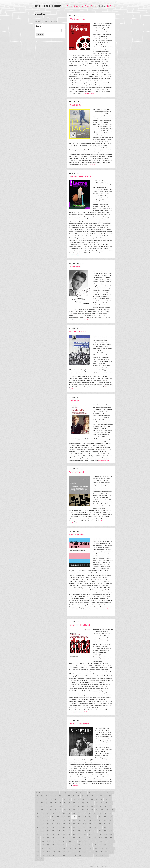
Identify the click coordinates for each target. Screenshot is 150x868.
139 (69, 820)
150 (48, 824)
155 (74, 824)
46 (88, 799)
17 (112, 792)
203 (90, 834)
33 (106, 796)
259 (70, 848)
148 (38, 824)
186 (79, 831)
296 (107, 855)
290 (75, 855)
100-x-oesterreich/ (89, 93)
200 (74, 834)
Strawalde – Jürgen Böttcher (79, 724)
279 (96, 852)
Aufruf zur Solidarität (76, 472)
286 (54, 855)
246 (79, 845)
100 (102, 810)
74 (60, 806)
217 (85, 838)
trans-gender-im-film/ (103, 609)
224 (43, 841)
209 (43, 838)
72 (51, 806)
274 (69, 852)
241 (54, 845)
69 (37, 806)
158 (90, 824)
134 (43, 820)
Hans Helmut (48, 6)
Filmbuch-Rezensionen (75, 6)
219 (95, 838)
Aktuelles (101, 6)
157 (84, 824)
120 (48, 817)
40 (60, 799)
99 (97, 810)
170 (74, 827)
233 (91, 841)
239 (43, 845)
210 (48, 838)
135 (48, 820)
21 (51, 796)
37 (47, 799)
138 (64, 820)
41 (65, 799)
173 (90, 827)
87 (42, 810)
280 (101, 852)
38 (51, 799)
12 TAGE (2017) (75, 105)
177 (110, 827)
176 (105, 827)
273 (64, 852)
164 (43, 827)
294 (96, 855)
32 (101, 796)
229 (70, 841)
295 (101, 855)
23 (60, 796)
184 (69, 831)
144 (95, 820)
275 (75, 852)
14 (99, 792)
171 (79, 827)
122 (58, 817)
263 (91, 848)
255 (48, 848)
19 (42, 796)
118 (38, 817)
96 (83, 810)
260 (75, 848)
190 (100, 831)
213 (64, 838)
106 (53, 813)
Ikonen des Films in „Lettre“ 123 (81, 176)
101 (107, 810)
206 (106, 834)
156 (79, 824)
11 (85, 792)
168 (64, 827)
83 (101, 806)
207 (111, 834)
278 (91, 852)
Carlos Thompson (75, 267)
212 (59, 838)
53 (42, 803)
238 (38, 845)
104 (43, 813)
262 (86, 848)
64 (92, 803)
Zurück (39, 792)
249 (95, 845)
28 (83, 796)
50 (106, 799)
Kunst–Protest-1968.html (80, 712)
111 (79, 813)
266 (107, 848)
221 (106, 838)
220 (100, 838)
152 (58, 824)
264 (96, 848)
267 (112, 848)
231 (80, 841)
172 (84, 827)
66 (101, 803)
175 (100, 827)
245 (74, 845)
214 (69, 838)
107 (59, 813)
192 (111, 831)
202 (85, 834)
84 (106, 806)
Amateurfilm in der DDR (78, 332)
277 (85, 852)
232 (85, 841)
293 (91, 855)
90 (56, 810)
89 (51, 810)
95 (79, 810)
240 (48, 845)
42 (69, 799)
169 (69, 827)
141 (79, 820)
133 (38, 820)
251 (106, 845)
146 (105, 820)
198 (64, 834)
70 (42, 806)
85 (110, 806)
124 (69, 817)
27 (78, 796)
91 (60, 810)
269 (43, 852)
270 (48, 852)
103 (38, 813)
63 (88, 803)
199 (69, 834)
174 (95, 827)
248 (90, 845)
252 (111, 845)
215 (74, 838)
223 (38, 841)
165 (48, 827)
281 (107, 852)
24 (65, 796)
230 (75, 841)
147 (110, 820)
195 (48, 834)
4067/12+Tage (91, 165)
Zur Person (111, 6)
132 (111, 817)
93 (69, 810)
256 (54, 848)
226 (54, 841)
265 (101, 848)
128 (90, 817)
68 (110, 803)
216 (80, 838)
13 (94, 792)
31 (96, 796)
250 (100, 845)
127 (85, 817)
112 (84, 813)
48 (97, 799)
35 (37, 799)
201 (80, 834)
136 (53, 820)
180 (48, 831)
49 (101, 799)
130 (100, 817)
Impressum (111, 867)
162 (110, 824)
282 (112, 852)
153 (64, 824)
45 (83, 799)
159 (95, 824)
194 (43, 834)
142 (84, 820)
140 (74, 820)
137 (59, 820)
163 (38, 827)
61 (79, 803)
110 (74, 813)
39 (56, 799)
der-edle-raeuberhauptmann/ (83, 320)
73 (56, 806)
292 (86, 855)
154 (69, 824)
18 (37, 796)
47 (92, 799)
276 (80, 852)
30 (92, 796)
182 (59, 831)
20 (46, 796)
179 (43, 831)
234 (96, 841)
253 (38, 848)
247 (85, 845)
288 (64, 855)
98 (92, 810)
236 (107, 841)
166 (53, 827)
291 (80, 855)
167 (59, 827)
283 (38, 855)
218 (90, 838)
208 (38, 838)
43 (74, 799)
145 (100, 820)
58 (65, 803)
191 (105, 831)
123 (64, 817)
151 (53, 824)
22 (55, 796)
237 (112, 841)
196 (53, 834)
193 (38, 834)
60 (74, 803)
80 (87, 806)
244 (69, 845)
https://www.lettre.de (75, 255)
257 (59, 848)
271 (54, 852)
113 (89, 813)
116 (105, 813)
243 (64, 845)
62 (83, 803)
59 (69, 803)
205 (101, 834)
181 (53, 831)
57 (60, 803)
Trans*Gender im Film (77, 535)
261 (80, 848)
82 (97, 806)
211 (54, 838)
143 (90, 820)
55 (51, 803)
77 (74, 806)
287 (59, 855)
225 (48, 841)
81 (92, 806)
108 (64, 813)
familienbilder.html (104, 460)
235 (101, 841)
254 (43, 848)
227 (59, 841)
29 (87, 796)
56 (56, 803)
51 (110, 799)
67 (106, 803)
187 (85, 831)
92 (65, 810)
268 (38, 852)
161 (105, 824)
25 (69, 796)
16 (108, 792)
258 (64, 848)
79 (83, 806)
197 (59, 834)
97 (88, 810)
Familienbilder (74, 401)
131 (105, 817)
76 (69, 806)
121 (53, 817)
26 (74, 796)
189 (95, 831)
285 (48, 855)
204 (95, 834)
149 (43, 824)
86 (37, 810)
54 (47, 803)
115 (100, 813)
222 (111, 838)
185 (74, 831)
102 (112, 810)
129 (95, 817)
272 (59, 852)
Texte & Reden (90, 6)
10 (81, 792)
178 (38, 831)
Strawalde (76, 785)
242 (59, 845)
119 (43, 817)
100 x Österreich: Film (77, 19)
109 (69, 813)
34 (110, 796)
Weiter (40, 859)
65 (97, 803)
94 (74, 810)
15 (103, 792)
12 (90, 792)
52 (37, 803)
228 (64, 841)
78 (78, 806)
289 (70, 855)
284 (43, 855)
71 (47, 806)
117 (110, 813)
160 (100, 824)
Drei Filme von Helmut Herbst (79, 625)
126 (79, 817)
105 (48, 813)
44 (78, 799)
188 (90, 831)
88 (47, 810)
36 (42, 799)
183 (64, 831)
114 (94, 813)
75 (65, 806)
